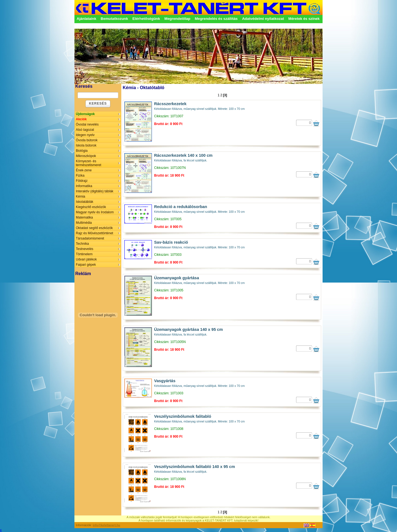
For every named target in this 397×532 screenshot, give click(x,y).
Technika (82, 244)
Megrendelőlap (177, 19)
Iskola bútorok (86, 145)
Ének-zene (84, 170)
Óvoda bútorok (87, 140)
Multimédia (84, 223)
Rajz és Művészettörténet (94, 233)
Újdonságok (85, 114)
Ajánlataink (86, 19)
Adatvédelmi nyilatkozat (263, 19)
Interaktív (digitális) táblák (95, 191)
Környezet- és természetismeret (88, 163)
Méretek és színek (304, 19)
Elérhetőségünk (146, 19)
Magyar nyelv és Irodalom (95, 212)
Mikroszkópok (86, 156)
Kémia (81, 196)
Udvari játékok (86, 259)
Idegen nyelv (85, 135)
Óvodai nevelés (87, 124)
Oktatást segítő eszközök (94, 228)
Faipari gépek (86, 265)
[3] (225, 95)
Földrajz (82, 181)
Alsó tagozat (85, 130)
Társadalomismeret (90, 238)
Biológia (82, 151)
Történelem (84, 254)
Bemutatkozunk (114, 19)
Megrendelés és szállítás (216, 19)
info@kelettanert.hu (106, 525)
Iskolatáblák (85, 202)
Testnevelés (85, 249)
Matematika (84, 217)
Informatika (84, 186)
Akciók (81, 119)
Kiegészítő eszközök (91, 207)
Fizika (80, 175)
